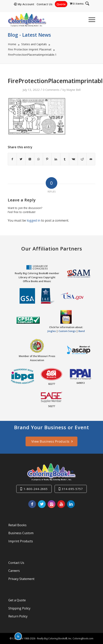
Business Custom (21, 533)
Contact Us (47, 4)
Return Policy (18, 616)
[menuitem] (27, 4)
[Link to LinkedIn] (71, 504)
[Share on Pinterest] (47, 159)
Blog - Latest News (29, 35)
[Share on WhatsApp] (39, 159)
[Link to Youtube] (61, 504)
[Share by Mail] (91, 159)
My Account (27, 4)
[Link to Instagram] (51, 504)
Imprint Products (21, 541)
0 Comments (51, 90)
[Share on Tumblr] (65, 159)
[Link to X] (42, 504)
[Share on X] (21, 159)
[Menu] (90, 20)
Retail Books (17, 525)
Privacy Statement (21, 579)
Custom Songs (67, 331)
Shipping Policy (19, 608)
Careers (14, 571)
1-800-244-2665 (36, 489)
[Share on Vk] (73, 159)
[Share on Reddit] (82, 159)
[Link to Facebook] (32, 504)
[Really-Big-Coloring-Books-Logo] (43, 20)
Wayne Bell (73, 90)
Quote (64, 4)
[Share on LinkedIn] (56, 159)
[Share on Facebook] (12, 159)
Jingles (52, 331)
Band (82, 331)
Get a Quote (17, 600)
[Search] (81, 20)
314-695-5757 (72, 489)
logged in (33, 220)
